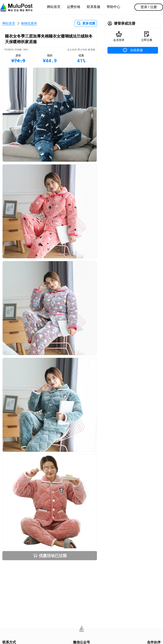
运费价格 (74, 7)
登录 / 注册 (149, 7)
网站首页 (54, 7)
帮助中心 (113, 7)
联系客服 (94, 7)
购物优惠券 (29, 23)
